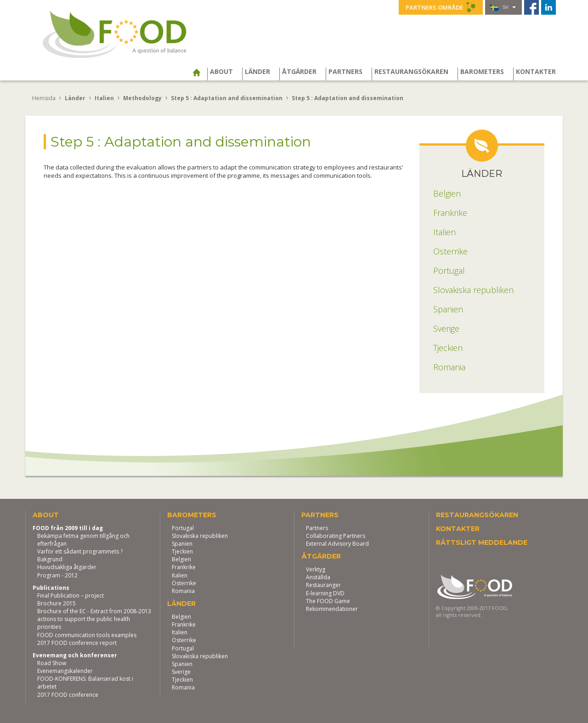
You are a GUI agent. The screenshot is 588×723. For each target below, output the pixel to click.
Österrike (184, 583)
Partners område (441, 7)
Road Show (52, 663)
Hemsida (44, 98)
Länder (257, 72)
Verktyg (316, 569)
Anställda (318, 577)
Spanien (182, 544)
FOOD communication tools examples (87, 635)
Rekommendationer (332, 609)
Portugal (183, 528)
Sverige (181, 672)
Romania (183, 591)
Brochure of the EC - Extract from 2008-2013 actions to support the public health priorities (94, 619)
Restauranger (323, 585)
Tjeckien (182, 551)
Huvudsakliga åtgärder (67, 567)
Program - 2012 (57, 575)
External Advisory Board (337, 544)
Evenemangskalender (65, 671)
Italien (180, 575)
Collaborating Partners (336, 536)
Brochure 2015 (57, 603)
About (221, 72)
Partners (345, 72)
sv (503, 7)
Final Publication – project (71, 596)
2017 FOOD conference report (77, 643)
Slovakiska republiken (200, 536)
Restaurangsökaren (411, 72)
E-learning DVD (325, 593)
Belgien (181, 559)
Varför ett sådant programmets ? (80, 551)
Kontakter (536, 72)
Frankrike (184, 567)
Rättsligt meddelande (482, 542)
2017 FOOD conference (68, 695)
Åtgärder (299, 72)
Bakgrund (50, 559)
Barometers (482, 72)
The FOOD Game (328, 601)
